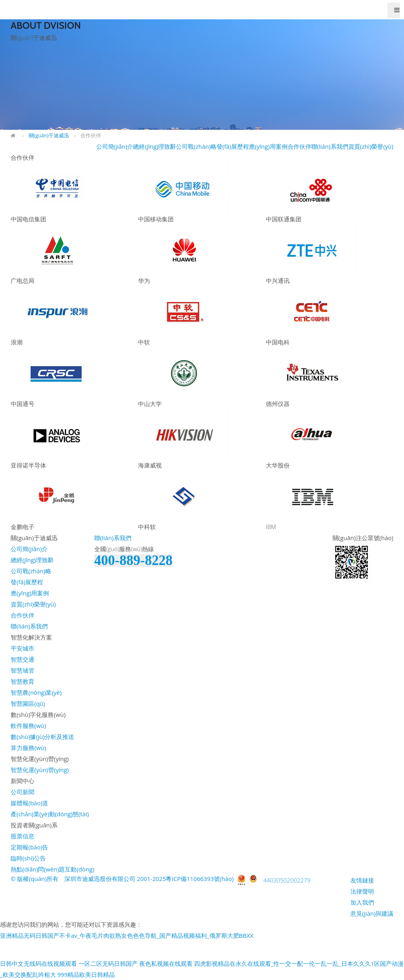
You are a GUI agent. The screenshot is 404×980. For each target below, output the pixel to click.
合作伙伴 (299, 146)
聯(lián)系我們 (330, 146)
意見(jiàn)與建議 (372, 913)
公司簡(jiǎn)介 (115, 146)
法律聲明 (362, 891)
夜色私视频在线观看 (166, 963)
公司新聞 (22, 792)
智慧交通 (22, 659)
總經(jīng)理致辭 (154, 146)
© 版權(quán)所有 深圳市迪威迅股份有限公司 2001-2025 (88, 879)
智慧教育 (22, 681)
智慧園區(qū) (28, 703)
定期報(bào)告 (29, 847)
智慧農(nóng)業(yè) (36, 692)
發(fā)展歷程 (233, 146)
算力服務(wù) (28, 748)
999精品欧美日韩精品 (86, 974)
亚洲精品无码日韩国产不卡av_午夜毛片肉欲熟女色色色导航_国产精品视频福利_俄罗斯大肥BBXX (127, 935)
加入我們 (362, 902)
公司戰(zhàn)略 (196, 146)
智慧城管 (22, 670)
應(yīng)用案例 (268, 146)
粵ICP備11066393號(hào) (200, 879)
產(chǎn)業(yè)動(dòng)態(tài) (50, 814)
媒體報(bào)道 (29, 803)
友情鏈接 (362, 880)
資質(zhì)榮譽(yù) (371, 146)
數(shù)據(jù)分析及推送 (42, 737)
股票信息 (22, 836)
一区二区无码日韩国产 (108, 963)
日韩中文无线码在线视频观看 (38, 963)
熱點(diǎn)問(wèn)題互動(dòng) (52, 869)
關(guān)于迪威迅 (49, 135)
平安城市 (22, 648)
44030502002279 (287, 880)
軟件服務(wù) (28, 726)
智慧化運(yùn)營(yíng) (40, 770)
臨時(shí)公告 (28, 858)
